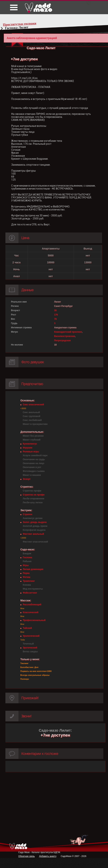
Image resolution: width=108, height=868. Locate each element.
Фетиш (26, 577)
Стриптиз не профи (34, 495)
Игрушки (28, 448)
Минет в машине (32, 475)
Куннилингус (30, 444)
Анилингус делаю (33, 518)
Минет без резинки (33, 436)
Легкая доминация (33, 569)
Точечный (28, 644)
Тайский (27, 628)
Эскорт (27, 479)
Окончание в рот (32, 467)
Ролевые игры (31, 452)
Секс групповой (32, 416)
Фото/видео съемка (34, 471)
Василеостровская (64, 336)
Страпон (27, 514)
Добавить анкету (48, 856)
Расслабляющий (32, 604)
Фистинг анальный (33, 534)
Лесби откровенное (34, 499)
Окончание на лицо (33, 463)
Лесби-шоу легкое (33, 503)
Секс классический (33, 404)
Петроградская (62, 340)
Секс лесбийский (32, 420)
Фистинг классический (35, 542)
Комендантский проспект (68, 332)
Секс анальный (31, 412)
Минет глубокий (32, 440)
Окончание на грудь (34, 459)
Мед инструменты (33, 589)
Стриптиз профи (32, 491)
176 (56, 315)
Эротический (30, 648)
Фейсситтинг (30, 593)
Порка (26, 573)
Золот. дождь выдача (35, 522)
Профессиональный (34, 620)
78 (55, 319)
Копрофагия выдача (34, 530)
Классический (30, 612)
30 (55, 310)
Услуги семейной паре (35, 455)
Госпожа (27, 557)
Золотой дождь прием (35, 526)
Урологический (31, 636)
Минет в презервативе (35, 424)
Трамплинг (29, 581)
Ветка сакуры (30, 652)
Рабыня (27, 561)
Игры (26, 565)
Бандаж (27, 554)
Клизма (27, 585)
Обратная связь (26, 856)
